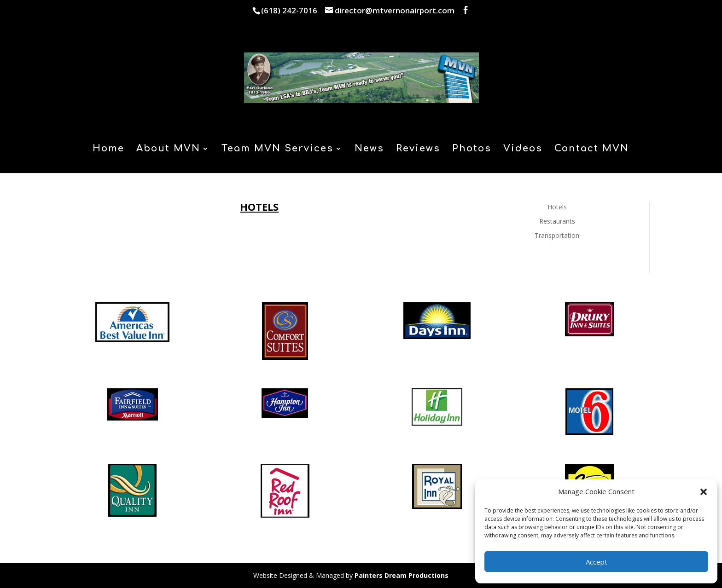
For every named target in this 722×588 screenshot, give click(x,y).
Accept (597, 562)
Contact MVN (592, 150)
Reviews (418, 150)
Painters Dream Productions (402, 575)
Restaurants (557, 221)
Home (108, 150)
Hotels (557, 207)
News (369, 150)
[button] (704, 492)
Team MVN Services (277, 150)
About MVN (168, 150)
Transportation (557, 235)
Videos (523, 150)
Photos (472, 150)
